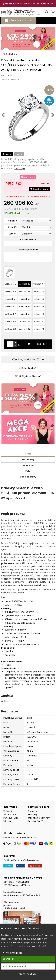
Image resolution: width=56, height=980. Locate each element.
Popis (28, 454)
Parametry (28, 460)
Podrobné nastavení (14, 966)
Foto (28, 471)
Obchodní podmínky (39, 818)
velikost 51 (10, 299)
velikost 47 (39, 284)
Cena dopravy (28, 477)
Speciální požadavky (28, 250)
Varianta (12, 221)
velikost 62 (39, 322)
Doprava (32, 811)
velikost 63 (10, 329)
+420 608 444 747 (24, 12)
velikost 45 (10, 284)
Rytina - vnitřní (28, 239)
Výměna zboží (11, 814)
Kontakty (33, 814)
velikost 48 (10, 291)
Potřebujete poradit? (23, 10)
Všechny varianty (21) (28, 359)
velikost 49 (25, 291)
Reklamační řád (36, 821)
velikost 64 (25, 329)
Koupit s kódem (39, 189)
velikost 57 (10, 314)
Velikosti (8, 811)
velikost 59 (39, 314)
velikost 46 (25, 284)
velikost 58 (25, 314)
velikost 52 (25, 299)
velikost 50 (39, 291)
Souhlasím (9, 959)
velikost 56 (39, 307)
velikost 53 (39, 299)
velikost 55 (25, 307)
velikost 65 (39, 329)
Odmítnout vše (28, 974)
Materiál (12, 227)
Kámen (12, 234)
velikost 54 (10, 307)
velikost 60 (10, 322)
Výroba (7, 821)
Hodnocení (28, 465)
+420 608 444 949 (30, 895)
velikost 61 (25, 322)
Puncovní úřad (11, 818)
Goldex (15, 80)
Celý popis (20, 168)
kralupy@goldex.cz (13, 892)
